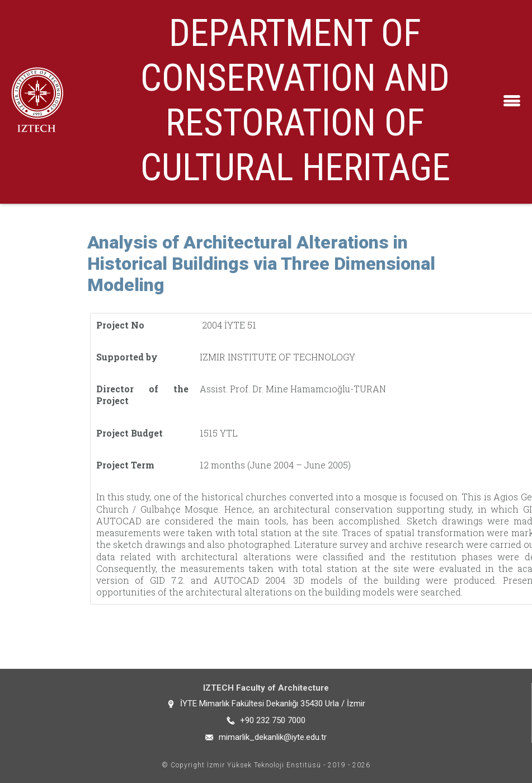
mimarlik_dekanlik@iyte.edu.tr (273, 737)
